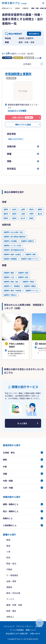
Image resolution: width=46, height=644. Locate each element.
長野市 (6, 209)
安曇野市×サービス (32, 290)
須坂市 (14, 214)
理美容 (9, 587)
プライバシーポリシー (25, 626)
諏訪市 (6, 214)
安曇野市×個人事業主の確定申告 (15, 237)
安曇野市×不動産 (28, 282)
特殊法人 (10, 617)
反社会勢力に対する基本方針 (17, 634)
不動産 (9, 569)
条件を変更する (34, 34)
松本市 (14, 209)
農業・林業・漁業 (14, 605)
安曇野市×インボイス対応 (12, 245)
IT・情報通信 (12, 575)
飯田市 (40, 209)
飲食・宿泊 (11, 563)
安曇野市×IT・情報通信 (12, 286)
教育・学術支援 (13, 593)
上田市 (23, 209)
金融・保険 (11, 581)
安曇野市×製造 (23, 273)
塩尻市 (14, 218)
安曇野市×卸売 (23, 277)
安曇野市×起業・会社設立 (12, 254)
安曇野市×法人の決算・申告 (13, 232)
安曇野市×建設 (9, 273)
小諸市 (23, 214)
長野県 (17, 8)
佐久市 (23, 218)
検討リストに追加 (23, 124)
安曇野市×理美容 (30, 286)
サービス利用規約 (17, 630)
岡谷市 (31, 209)
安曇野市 (25, 8)
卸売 (8, 558)
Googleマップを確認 (17, 111)
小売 (8, 552)
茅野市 (6, 218)
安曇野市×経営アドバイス (30, 259)
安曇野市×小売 (9, 277)
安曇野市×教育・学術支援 (12, 290)
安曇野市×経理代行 (28, 241)
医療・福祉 (11, 611)
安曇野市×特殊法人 (10, 295)
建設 (8, 540)
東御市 (31, 218)
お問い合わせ (35, 634)
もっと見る (22, 423)
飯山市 (40, 214)
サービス (10, 599)
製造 (8, 546)
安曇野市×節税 (30, 254)
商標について (31, 630)
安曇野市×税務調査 (10, 259)
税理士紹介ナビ (7, 8)
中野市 (31, 214)
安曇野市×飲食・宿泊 (11, 282)
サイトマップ (9, 626)
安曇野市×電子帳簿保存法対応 (14, 250)
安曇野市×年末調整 (10, 241)
